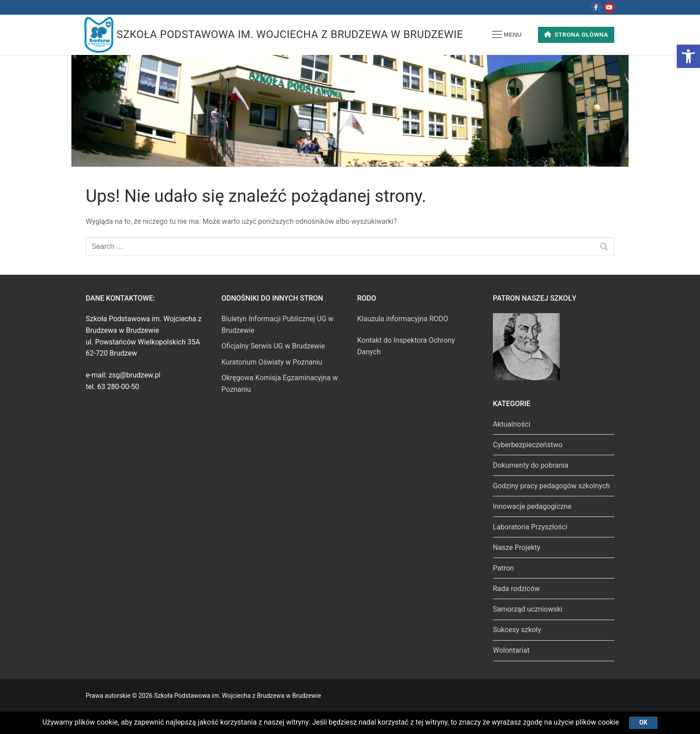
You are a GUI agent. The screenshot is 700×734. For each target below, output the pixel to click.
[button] (688, 56)
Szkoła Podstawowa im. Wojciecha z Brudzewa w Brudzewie (290, 34)
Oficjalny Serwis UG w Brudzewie (273, 346)
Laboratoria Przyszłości (530, 527)
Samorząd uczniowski (528, 609)
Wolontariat (511, 650)
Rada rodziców (516, 589)
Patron (503, 568)
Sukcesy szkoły (517, 630)
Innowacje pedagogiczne (532, 506)
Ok (643, 722)
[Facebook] (596, 7)
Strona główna (576, 34)
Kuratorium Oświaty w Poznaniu (272, 362)
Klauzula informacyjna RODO (403, 319)
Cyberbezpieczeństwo (528, 445)
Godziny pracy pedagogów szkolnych (551, 486)
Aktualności (512, 424)
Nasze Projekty (517, 547)
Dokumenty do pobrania (531, 465)
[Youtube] (609, 7)
